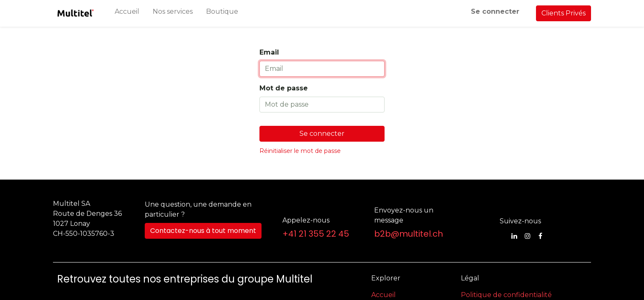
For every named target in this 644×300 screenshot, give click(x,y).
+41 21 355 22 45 (316, 234)
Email (269, 52)
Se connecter (495, 11)
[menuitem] (127, 13)
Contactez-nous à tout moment (203, 231)
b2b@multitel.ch (409, 234)
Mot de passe (284, 88)
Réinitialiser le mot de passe (300, 151)
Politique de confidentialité (506, 295)
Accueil (384, 295)
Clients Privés (563, 13)
